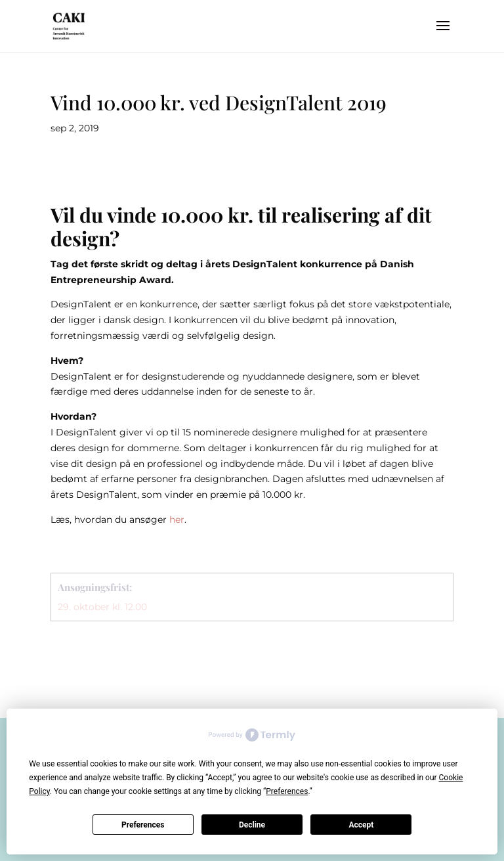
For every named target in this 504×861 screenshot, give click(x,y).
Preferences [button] (287, 791)
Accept (361, 825)
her (177, 519)
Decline (252, 825)
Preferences (143, 825)
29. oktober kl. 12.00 (102, 607)
